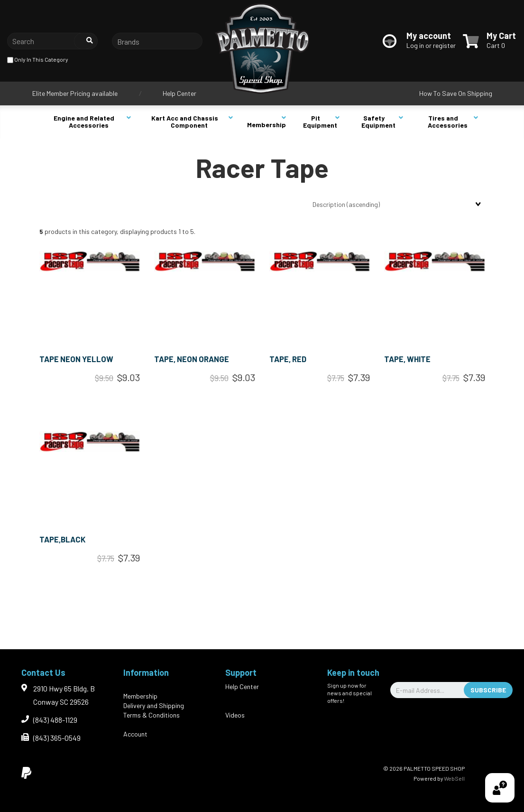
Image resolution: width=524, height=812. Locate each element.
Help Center (179, 93)
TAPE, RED (288, 359)
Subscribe (488, 690)
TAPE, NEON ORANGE (192, 359)
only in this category (38, 60)
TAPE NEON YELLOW (76, 359)
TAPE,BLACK (63, 539)
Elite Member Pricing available (75, 93)
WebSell (454, 778)
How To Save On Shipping (456, 93)
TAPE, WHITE (407, 359)
